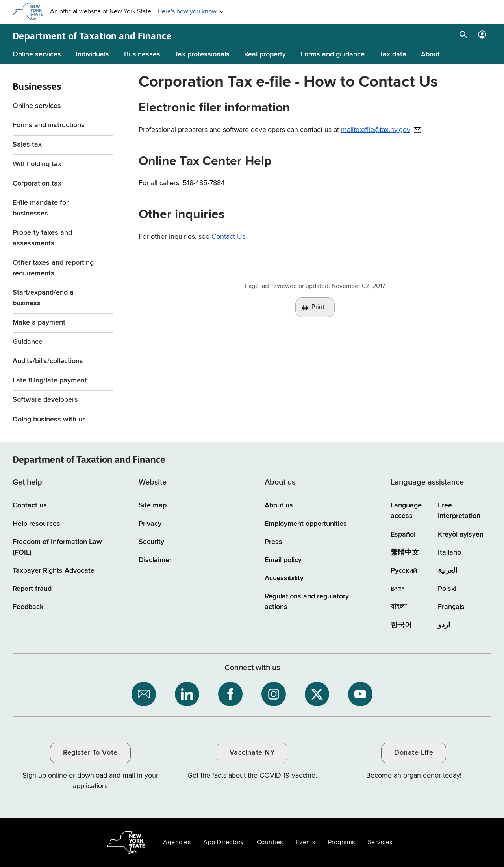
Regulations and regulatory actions (307, 602)
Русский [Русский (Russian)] (404, 571)
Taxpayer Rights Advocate (54, 571)
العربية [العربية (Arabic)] (447, 571)
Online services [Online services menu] (37, 54)
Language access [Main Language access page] (406, 511)
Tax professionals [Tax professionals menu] (202, 54)
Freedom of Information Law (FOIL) (57, 547)
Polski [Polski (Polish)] (447, 589)
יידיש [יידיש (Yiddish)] (397, 589)
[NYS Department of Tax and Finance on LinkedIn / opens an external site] (187, 694)
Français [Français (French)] (451, 607)
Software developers (45, 400)
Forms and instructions (49, 125)
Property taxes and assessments (42, 238)
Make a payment (39, 323)
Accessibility (284, 578)
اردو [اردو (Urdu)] (444, 625)
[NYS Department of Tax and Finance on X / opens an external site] (317, 694)
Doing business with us (49, 420)
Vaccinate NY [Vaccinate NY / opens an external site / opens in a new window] (252, 753)
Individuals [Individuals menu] (92, 54)
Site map (153, 505)
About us (279, 505)
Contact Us (228, 237)
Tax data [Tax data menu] (393, 54)
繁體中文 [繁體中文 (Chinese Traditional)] (405, 553)
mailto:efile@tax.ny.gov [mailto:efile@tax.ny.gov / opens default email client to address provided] (376, 130)
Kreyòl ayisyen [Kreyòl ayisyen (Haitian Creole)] (461, 535)
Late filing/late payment (50, 381)
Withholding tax (37, 164)
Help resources (36, 524)
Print (318, 307)
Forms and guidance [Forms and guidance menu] (333, 54)
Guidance (28, 342)
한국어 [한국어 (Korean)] (401, 625)
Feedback (28, 607)
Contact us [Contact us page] (30, 505)
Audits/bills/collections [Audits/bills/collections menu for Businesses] (48, 361)
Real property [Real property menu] (265, 54)
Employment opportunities (306, 524)
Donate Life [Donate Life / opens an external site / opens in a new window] (414, 753)
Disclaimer (155, 560)
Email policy (283, 560)
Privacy (150, 524)
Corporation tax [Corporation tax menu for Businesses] (37, 184)
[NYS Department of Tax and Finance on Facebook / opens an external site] (230, 694)
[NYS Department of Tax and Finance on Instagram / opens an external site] (274, 694)
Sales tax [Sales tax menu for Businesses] (27, 145)
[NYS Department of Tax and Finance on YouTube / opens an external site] (360, 694)
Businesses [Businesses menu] (142, 54)
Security (151, 542)
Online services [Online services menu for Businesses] (37, 106)
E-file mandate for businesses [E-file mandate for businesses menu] (41, 208)
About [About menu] (430, 54)
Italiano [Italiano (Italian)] (449, 553)
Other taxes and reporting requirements (53, 268)
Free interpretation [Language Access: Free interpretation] (459, 511)
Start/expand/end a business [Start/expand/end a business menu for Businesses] (43, 298)
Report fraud (32, 589)
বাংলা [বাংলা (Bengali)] (399, 607)
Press (273, 542)
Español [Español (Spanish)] (403, 535)
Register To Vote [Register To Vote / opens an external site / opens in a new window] (90, 753)
